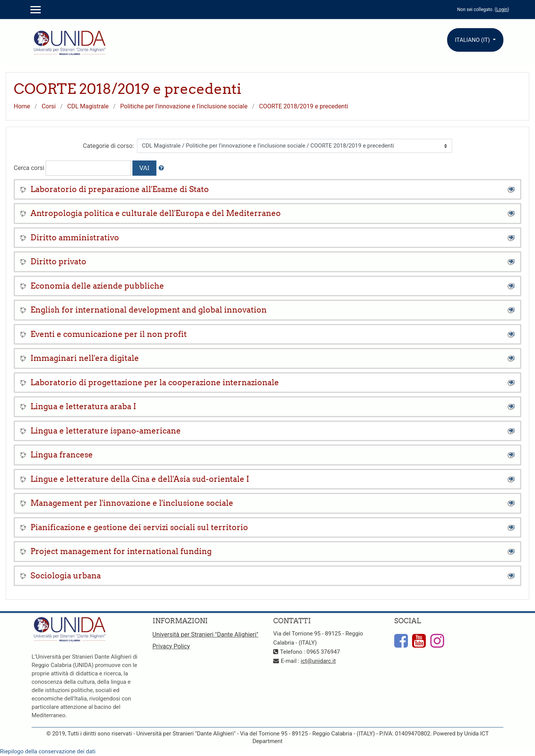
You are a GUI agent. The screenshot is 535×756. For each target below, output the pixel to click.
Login (502, 10)
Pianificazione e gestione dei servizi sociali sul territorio (139, 527)
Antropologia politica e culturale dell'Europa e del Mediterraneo (156, 213)
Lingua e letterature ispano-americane (106, 431)
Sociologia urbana (66, 576)
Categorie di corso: (108, 146)
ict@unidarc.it (318, 661)
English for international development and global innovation (149, 310)
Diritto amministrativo (75, 237)
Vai (144, 168)
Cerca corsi (29, 168)
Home (22, 106)
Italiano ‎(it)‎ (473, 40)
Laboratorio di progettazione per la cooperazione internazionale (155, 382)
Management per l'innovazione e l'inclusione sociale (132, 503)
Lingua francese (62, 455)
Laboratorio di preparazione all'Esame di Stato (120, 189)
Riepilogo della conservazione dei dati (48, 751)
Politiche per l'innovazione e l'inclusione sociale (184, 106)
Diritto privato (58, 261)
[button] (161, 168)
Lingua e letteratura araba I (83, 406)
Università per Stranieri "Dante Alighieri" (205, 634)
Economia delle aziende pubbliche (97, 286)
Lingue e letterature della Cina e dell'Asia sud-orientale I (140, 479)
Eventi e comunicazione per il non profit (109, 334)
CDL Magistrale (88, 106)
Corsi (49, 106)
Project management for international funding (121, 551)
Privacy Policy (171, 646)
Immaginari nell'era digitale (85, 358)
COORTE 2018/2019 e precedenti (304, 106)
